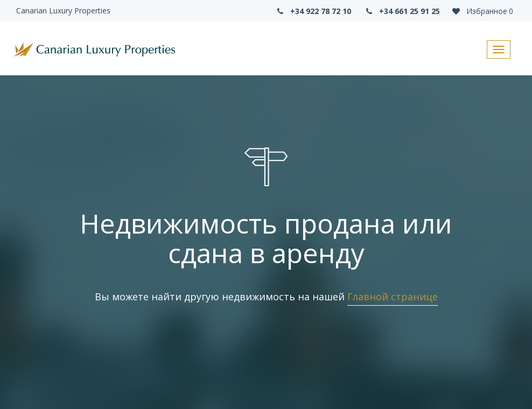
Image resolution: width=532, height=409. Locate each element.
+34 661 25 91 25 (402, 11)
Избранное (482, 11)
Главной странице (393, 297)
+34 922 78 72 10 (313, 11)
